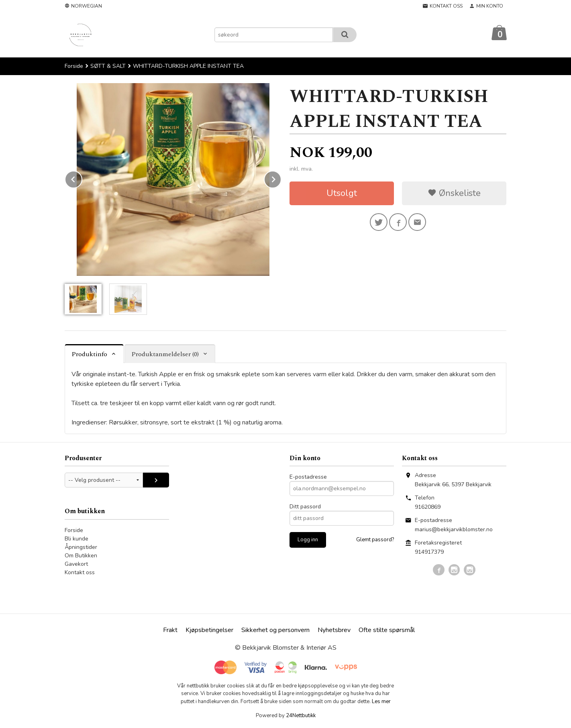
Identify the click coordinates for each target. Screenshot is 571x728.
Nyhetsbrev (334, 630)
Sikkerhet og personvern (275, 630)
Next (281, 178)
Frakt (170, 630)
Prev (82, 178)
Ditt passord (305, 507)
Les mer (381, 701)
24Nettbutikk (301, 716)
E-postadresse (308, 477)
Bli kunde (76, 539)
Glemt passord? (375, 540)
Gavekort (76, 564)
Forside (74, 66)
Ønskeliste (454, 193)
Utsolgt (342, 193)
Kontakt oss (80, 572)
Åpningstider (81, 547)
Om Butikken (81, 556)
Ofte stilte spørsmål (387, 630)
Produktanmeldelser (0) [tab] (165, 354)
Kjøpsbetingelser (209, 630)
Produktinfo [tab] (89, 354)
